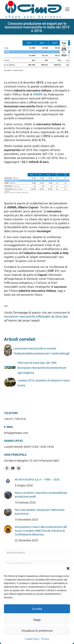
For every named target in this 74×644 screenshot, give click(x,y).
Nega (37, 620)
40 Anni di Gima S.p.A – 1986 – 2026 (37, 479)
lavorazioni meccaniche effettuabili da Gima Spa (36, 317)
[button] (68, 568)
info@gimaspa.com (16, 433)
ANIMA (38, 94)
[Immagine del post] (8, 481)
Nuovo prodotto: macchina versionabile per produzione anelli (41, 495)
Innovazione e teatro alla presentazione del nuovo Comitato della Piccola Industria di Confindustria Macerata (41, 531)
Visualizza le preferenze (37, 631)
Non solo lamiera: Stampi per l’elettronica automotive (40, 512)
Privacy (45, 639)
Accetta (37, 609)
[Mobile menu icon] (67, 9)
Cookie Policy (32, 639)
